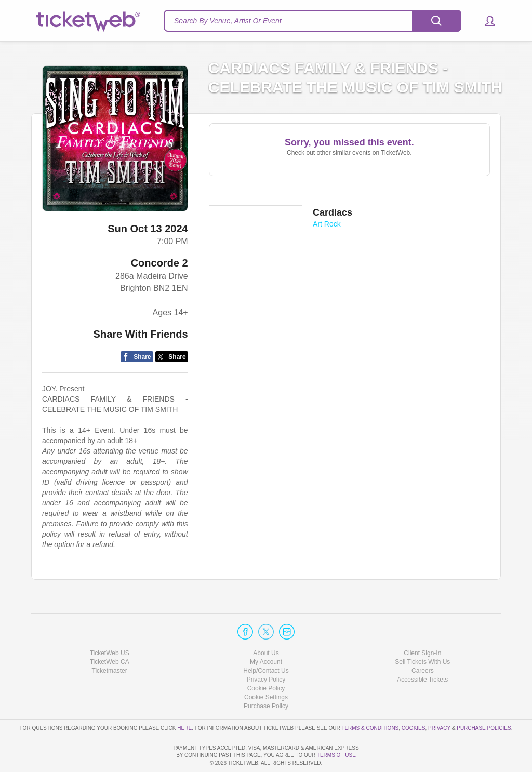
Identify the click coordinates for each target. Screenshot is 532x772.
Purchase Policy (266, 676)
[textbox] (312, 21)
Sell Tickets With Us (422, 632)
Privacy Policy (266, 650)
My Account (266, 632)
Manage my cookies (266, 668)
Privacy (439, 698)
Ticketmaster (110, 641)
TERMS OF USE (336, 755)
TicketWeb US (110, 623)
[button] (485, 21)
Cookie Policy (266, 659)
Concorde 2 (159, 263)
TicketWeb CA (110, 632)
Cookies (414, 698)
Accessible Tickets (422, 650)
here (184, 698)
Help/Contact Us (266, 641)
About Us (266, 623)
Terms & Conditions (370, 698)
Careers (423, 641)
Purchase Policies (484, 698)
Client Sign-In (422, 623)
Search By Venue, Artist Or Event (228, 21)
